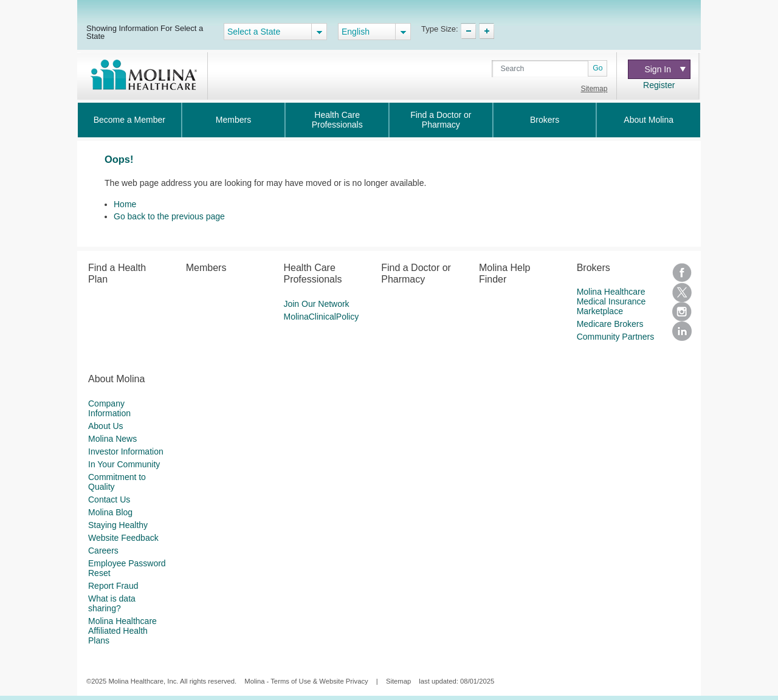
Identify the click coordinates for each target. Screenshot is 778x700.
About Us (106, 426)
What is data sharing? (112, 603)
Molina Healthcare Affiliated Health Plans (122, 631)
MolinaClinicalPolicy (321, 317)
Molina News (112, 439)
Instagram (682, 312)
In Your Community (124, 464)
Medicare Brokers (610, 324)
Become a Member (129, 120)
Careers (103, 551)
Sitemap (594, 89)
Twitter (682, 292)
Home (125, 204)
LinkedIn (682, 331)
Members (233, 120)
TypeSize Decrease (468, 31)
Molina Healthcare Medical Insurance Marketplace (611, 301)
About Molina (649, 120)
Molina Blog (110, 512)
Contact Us (109, 499)
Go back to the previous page (169, 216)
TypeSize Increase (487, 31)
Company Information (109, 408)
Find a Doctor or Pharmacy (441, 120)
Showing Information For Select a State (145, 32)
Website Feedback (123, 538)
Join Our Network (316, 304)
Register (659, 85)
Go (597, 68)
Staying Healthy (118, 525)
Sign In (665, 69)
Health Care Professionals (337, 120)
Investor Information (126, 451)
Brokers (545, 120)
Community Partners (616, 337)
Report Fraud (113, 586)
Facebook (682, 273)
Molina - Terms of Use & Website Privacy (306, 681)
